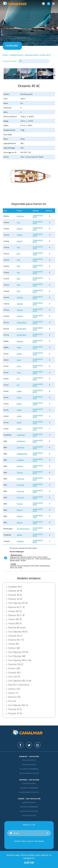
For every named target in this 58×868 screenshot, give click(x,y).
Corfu (19, 360)
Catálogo (12, 46)
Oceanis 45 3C (15, 636)
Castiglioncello (22, 454)
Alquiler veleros (29, 765)
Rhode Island (22, 322)
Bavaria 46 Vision (17, 628)
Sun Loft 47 (14, 677)
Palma (19, 347)
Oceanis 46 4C (15, 591)
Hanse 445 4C (15, 619)
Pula (18, 222)
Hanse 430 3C (15, 611)
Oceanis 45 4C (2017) (38, 279)
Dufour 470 (14, 689)
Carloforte (21, 447)
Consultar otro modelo (10, 61)
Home (5, 55)
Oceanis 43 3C (15, 595)
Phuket (19, 535)
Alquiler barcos (29, 760)
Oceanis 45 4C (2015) (38, 216)
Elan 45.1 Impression (19, 685)
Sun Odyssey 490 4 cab (20, 681)
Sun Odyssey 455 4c (18, 705)
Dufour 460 (14, 648)
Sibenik (19, 229)
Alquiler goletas (29, 815)
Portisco (20, 472)
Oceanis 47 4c (15, 713)
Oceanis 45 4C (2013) (38, 228)
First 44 (12, 701)
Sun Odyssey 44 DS (18, 632)
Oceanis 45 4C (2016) (38, 235)
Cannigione (21, 441)
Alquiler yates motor (29, 811)
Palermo (20, 466)
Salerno (20, 510)
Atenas (19, 354)
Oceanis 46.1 (15, 673)
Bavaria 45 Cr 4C (17, 615)
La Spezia (20, 216)
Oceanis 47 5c (15, 709)
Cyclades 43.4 (15, 587)
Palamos (20, 341)
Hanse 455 (14, 644)
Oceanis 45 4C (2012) (38, 222)
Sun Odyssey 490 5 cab (20, 660)
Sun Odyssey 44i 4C (18, 603)
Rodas (19, 422)
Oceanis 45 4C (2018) (38, 260)
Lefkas (19, 391)
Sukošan (20, 297)
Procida (20, 504)
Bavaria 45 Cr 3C (17, 607)
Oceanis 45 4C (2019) (38, 322)
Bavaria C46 (14, 697)
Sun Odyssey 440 (17, 656)
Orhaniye (20, 541)
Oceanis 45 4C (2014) (38, 247)
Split (18, 247)
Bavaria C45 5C (16, 664)
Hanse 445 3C (15, 624)
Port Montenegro (23, 529)
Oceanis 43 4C (15, 599)
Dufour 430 (14, 668)
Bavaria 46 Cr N (16, 640)
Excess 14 (13, 693)
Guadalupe (21, 435)
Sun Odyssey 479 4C (18, 652)
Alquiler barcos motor (29, 773)
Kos (18, 379)
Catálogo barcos (16, 55)
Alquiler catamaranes (29, 769)
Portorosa (20, 479)
